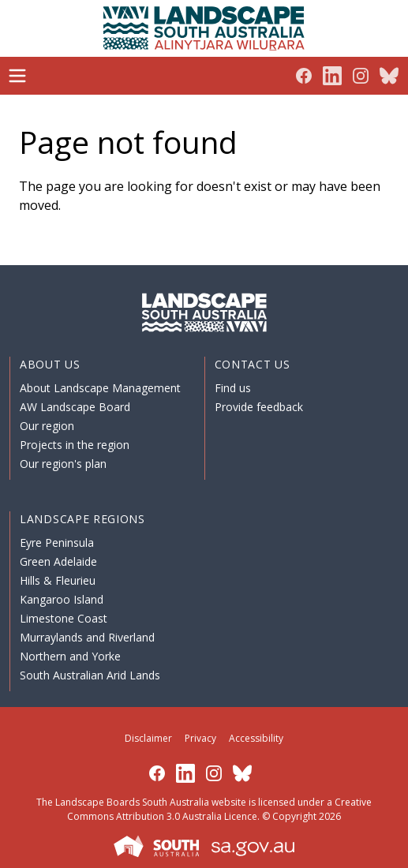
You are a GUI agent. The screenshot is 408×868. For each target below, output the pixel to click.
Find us (233, 388)
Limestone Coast (64, 618)
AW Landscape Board (75, 407)
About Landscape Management (100, 388)
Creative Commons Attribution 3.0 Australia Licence (219, 809)
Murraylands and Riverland (87, 637)
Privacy (200, 738)
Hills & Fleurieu (58, 580)
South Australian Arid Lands (90, 675)
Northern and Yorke (70, 656)
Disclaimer (148, 738)
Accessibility (256, 738)
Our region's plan (63, 464)
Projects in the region (75, 445)
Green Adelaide (58, 561)
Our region (47, 426)
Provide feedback (259, 407)
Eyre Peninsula (57, 542)
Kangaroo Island (62, 599)
